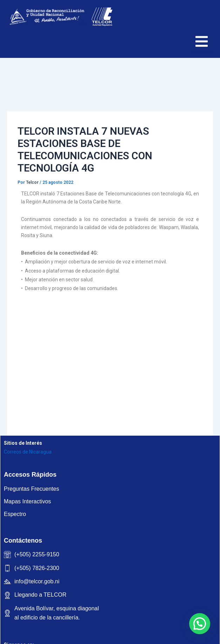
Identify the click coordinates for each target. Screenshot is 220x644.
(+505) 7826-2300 (37, 568)
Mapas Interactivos (27, 501)
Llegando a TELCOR (40, 595)
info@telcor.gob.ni (37, 581)
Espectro (15, 514)
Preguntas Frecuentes (31, 489)
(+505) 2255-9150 (37, 554)
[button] (200, 624)
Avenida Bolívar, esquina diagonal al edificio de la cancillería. (57, 613)
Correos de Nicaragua (28, 452)
